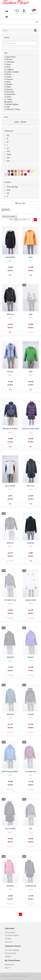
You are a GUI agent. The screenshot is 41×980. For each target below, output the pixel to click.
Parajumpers (10, 257)
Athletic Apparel (11, 104)
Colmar (31, 714)
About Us (9, 942)
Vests (7, 67)
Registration (10, 965)
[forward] (38, 220)
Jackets (8, 102)
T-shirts (8, 99)
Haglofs (10, 372)
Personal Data (10, 953)
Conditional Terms (12, 936)
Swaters (8, 84)
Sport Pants (10, 57)
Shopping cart (33, 11)
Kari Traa (31, 486)
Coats (8, 77)
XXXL (9, 155)
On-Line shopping (13, 950)
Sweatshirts (10, 94)
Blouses (8, 59)
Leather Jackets (11, 72)
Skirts (7, 82)
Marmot (31, 657)
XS (8, 136)
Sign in (17, 11)
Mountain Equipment (10, 772)
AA (8, 193)
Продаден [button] (31, 332)
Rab (31, 829)
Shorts (8, 74)
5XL (8, 161)
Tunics (8, 97)
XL (8, 148)
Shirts (8, 87)
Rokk (31, 257)
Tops (7, 107)
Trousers (9, 79)
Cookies (8, 939)
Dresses (9, 89)
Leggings (9, 69)
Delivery (8, 956)
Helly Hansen (10, 486)
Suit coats (9, 92)
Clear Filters (20, 203)
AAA (9, 190)
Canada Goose (31, 600)
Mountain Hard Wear (31, 429)
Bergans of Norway (10, 429)
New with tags (12, 187)
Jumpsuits (9, 62)
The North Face (10, 600)
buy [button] (10, 275)
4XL (8, 158)
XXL (9, 151)
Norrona (31, 543)
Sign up (24, 11)
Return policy (10, 932)
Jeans (8, 64)
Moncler (10, 314)
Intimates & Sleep (12, 109)
